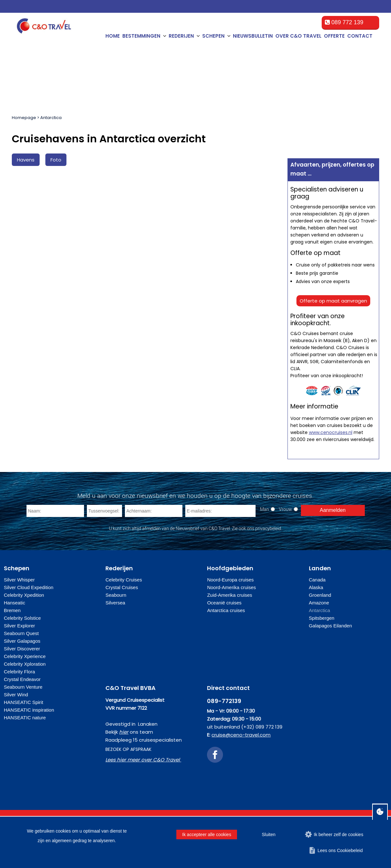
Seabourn (116, 595)
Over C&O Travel (298, 36)
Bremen (12, 610)
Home (113, 36)
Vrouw (285, 509)
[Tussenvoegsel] (104, 511)
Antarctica (51, 118)
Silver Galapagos (22, 641)
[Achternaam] (154, 511)
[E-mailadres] (220, 511)
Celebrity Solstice (22, 618)
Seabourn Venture (23, 687)
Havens (26, 160)
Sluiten (268, 834)
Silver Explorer (19, 626)
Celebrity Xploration (25, 664)
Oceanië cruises (224, 603)
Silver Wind (16, 695)
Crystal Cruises (122, 587)
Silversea (115, 603)
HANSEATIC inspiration (29, 710)
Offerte (334, 36)
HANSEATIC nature (25, 718)
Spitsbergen (322, 618)
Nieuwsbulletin (253, 36)
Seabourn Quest (21, 633)
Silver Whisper (19, 580)
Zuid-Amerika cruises (230, 595)
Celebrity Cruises (124, 580)
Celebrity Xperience (25, 656)
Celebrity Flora (19, 672)
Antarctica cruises (226, 610)
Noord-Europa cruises (230, 580)
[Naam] (55, 511)
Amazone (319, 603)
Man (264, 509)
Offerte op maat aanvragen (333, 301)
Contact (360, 36)
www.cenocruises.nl (331, 432)
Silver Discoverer (22, 649)
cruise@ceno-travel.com (241, 735)
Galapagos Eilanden (330, 626)
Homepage (24, 118)
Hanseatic (15, 603)
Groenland (320, 595)
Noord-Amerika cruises (231, 587)
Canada (317, 580)
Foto (56, 160)
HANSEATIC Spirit (23, 702)
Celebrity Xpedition (24, 595)
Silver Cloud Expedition (29, 587)
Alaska (316, 587)
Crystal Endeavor (22, 679)
